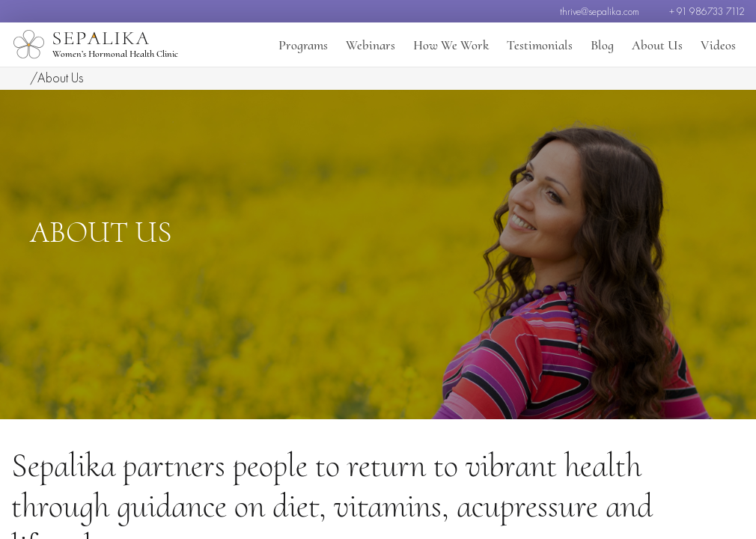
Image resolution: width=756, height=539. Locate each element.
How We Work (451, 45)
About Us (657, 45)
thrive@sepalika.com (600, 11)
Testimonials (540, 45)
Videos (718, 45)
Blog (602, 45)
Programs (303, 45)
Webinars (371, 45)
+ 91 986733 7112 (707, 11)
